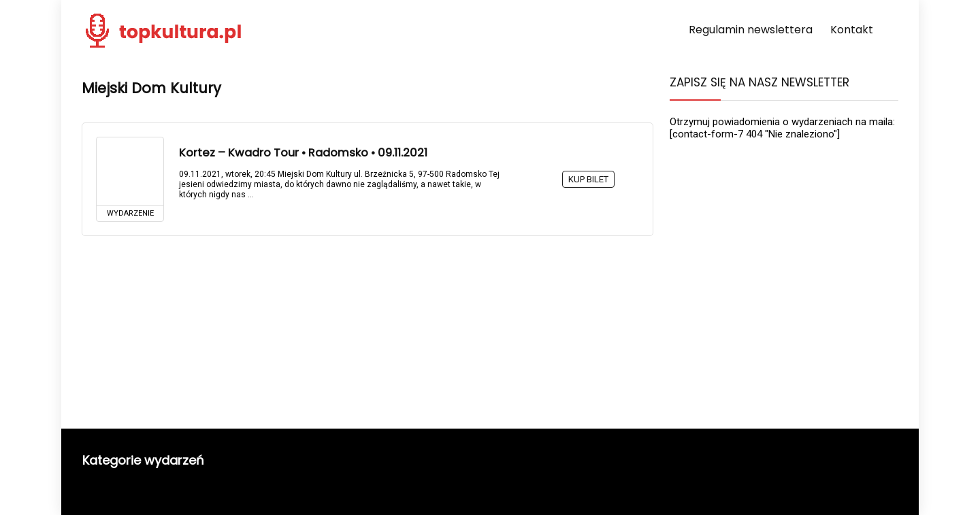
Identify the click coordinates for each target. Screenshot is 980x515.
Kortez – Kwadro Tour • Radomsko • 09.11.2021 (303, 153)
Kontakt (852, 30)
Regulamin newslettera (751, 30)
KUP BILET (588, 179)
